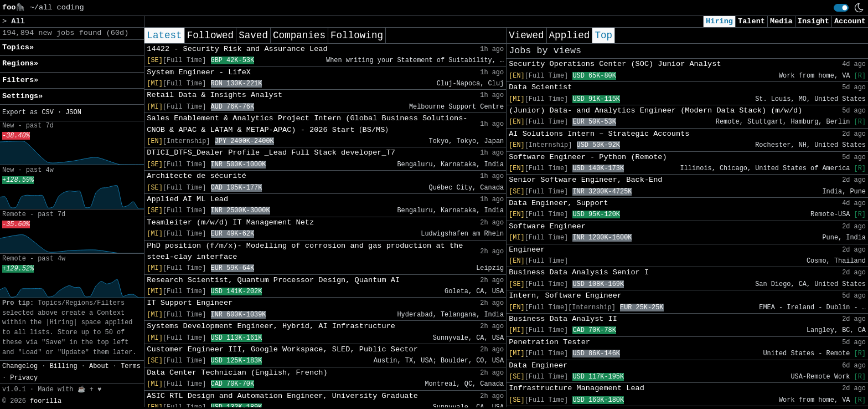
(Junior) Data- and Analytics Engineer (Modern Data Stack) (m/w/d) (655, 111)
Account (850, 21)
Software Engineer (547, 226)
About (99, 366)
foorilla (46, 401)
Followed (210, 35)
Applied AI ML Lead (187, 199)
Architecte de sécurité (196, 176)
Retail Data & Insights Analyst (215, 95)
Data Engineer (538, 365)
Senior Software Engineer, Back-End (585, 180)
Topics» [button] (18, 47)
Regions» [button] (20, 63)
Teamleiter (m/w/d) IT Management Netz (230, 223)
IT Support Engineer (190, 303)
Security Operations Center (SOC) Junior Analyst (615, 64)
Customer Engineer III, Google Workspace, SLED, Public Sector (282, 349)
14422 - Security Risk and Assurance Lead (237, 49)
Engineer (527, 250)
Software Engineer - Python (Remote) (588, 157)
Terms (131, 366)
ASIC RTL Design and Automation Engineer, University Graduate (282, 396)
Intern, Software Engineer (565, 296)
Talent (751, 21)
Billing (64, 366)
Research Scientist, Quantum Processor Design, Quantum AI (273, 280)
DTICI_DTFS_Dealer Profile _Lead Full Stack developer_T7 (271, 153)
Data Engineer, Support (558, 203)
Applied (570, 35)
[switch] (841, 8)
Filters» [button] (20, 80)
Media (781, 21)
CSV (47, 113)
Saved (253, 35)
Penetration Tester (549, 342)
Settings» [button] (22, 96)
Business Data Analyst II (563, 319)
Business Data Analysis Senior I (579, 272)
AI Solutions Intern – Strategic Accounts (599, 134)
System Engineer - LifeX (199, 72)
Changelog (20, 366)
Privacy (24, 378)
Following (357, 35)
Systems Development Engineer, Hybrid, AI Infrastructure (271, 326)
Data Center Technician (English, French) (237, 373)
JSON (73, 113)
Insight (813, 21)
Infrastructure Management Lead (577, 388)
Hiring (719, 21)
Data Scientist (540, 87)
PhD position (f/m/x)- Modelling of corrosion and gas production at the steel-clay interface (305, 251)
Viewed (526, 35)
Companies (299, 35)
